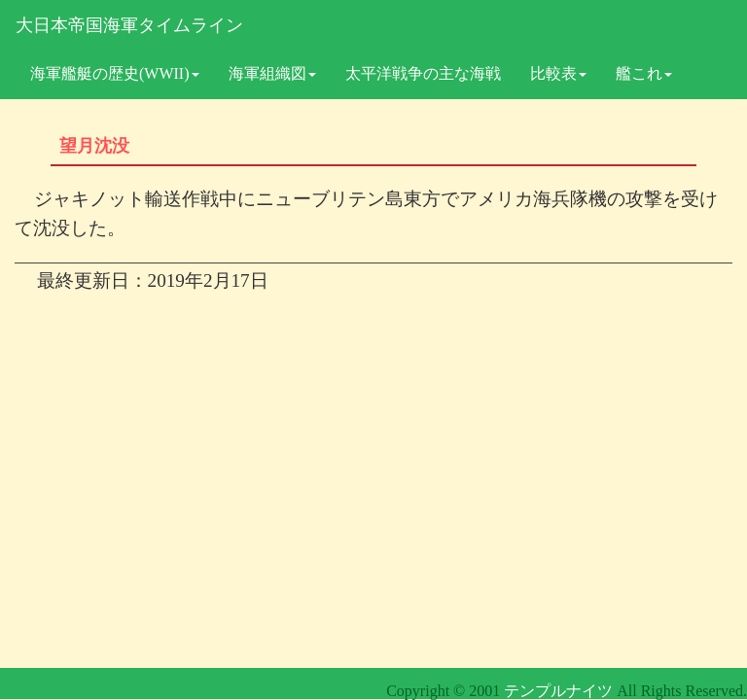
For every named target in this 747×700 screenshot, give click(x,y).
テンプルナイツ (558, 691)
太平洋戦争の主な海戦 (423, 73)
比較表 (558, 73)
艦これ (644, 73)
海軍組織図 (272, 73)
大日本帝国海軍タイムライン (129, 25)
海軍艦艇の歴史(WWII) (115, 73)
